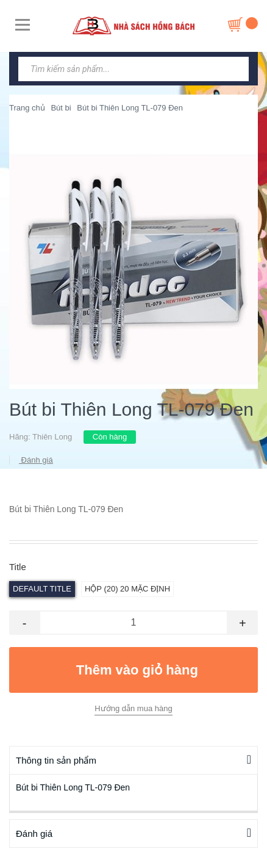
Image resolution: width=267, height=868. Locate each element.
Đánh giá (36, 460)
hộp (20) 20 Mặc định (127, 589)
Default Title (42, 589)
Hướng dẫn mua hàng (133, 708)
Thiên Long (52, 437)
